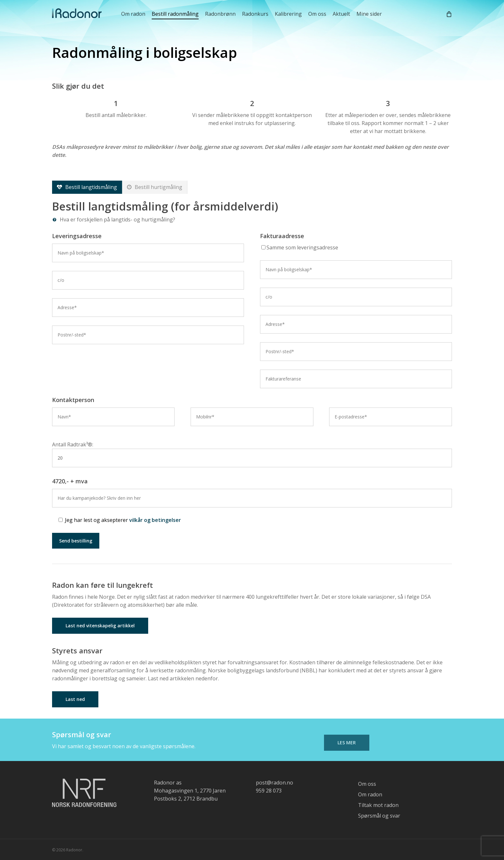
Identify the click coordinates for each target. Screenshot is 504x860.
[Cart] (449, 14)
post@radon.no (274, 783)
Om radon (370, 794)
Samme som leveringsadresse (300, 247)
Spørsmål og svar (379, 816)
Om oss (367, 784)
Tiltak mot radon (378, 805)
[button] (87, 187)
